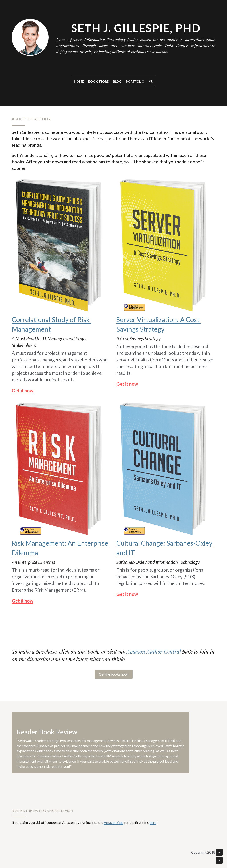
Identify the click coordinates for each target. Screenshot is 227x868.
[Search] (151, 82)
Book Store (98, 81)
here (153, 822)
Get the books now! (114, 674)
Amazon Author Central (154, 651)
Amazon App (114, 822)
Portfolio (135, 81)
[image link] (61, 244)
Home (79, 81)
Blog (117, 81)
